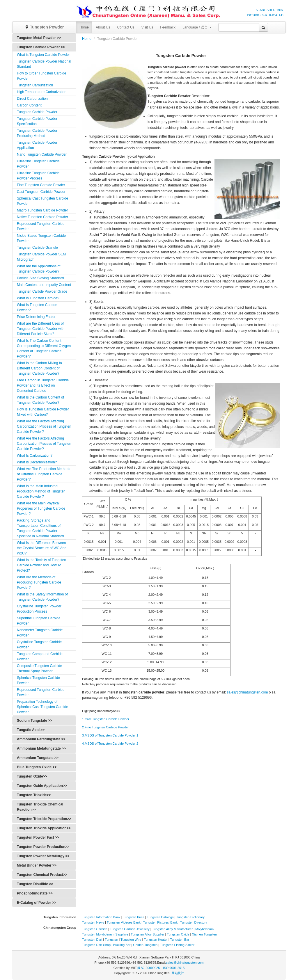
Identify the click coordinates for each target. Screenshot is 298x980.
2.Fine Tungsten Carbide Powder (105, 727)
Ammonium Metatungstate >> (41, 748)
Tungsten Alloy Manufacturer (173, 929)
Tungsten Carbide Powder (37, 112)
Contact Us (126, 27)
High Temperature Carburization (42, 92)
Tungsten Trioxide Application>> (44, 828)
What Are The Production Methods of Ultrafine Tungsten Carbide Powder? (44, 474)
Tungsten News (93, 922)
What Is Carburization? (35, 456)
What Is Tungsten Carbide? (38, 298)
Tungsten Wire (131, 940)
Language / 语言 (197, 27)
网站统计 (178, 973)
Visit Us (147, 27)
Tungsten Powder (44, 27)
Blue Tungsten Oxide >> (37, 767)
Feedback (168, 27)
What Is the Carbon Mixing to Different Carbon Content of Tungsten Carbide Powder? (39, 368)
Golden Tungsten (145, 945)
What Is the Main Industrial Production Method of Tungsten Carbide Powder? (41, 491)
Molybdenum (204, 929)
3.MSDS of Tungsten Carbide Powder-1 (110, 735)
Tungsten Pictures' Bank (160, 922)
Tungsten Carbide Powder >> (41, 47)
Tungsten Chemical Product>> (42, 875)
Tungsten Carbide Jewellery (130, 929)
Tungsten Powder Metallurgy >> (43, 856)
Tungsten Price (134, 917)
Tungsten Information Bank (102, 917)
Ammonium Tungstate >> (38, 758)
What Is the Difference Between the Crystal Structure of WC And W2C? (42, 548)
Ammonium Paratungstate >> (41, 739)
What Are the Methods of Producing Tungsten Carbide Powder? (39, 582)
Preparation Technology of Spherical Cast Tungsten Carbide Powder (42, 707)
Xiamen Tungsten (205, 934)
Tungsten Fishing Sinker (177, 945)
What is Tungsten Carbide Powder (43, 55)
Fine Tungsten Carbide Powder (41, 185)
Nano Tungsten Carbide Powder (42, 154)
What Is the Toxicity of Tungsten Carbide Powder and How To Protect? (41, 565)
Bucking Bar (122, 945)
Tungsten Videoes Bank (124, 922)
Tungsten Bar (180, 940)
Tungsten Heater (156, 940)
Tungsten (111, 940)
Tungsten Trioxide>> (34, 795)
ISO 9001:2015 (174, 968)
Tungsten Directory (194, 922)
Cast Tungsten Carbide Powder (41, 192)
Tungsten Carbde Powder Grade (42, 291)
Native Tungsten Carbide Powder (42, 217)
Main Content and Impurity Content (44, 285)
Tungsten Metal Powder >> (39, 38)
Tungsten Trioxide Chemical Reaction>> (40, 807)
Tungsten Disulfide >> (35, 884)
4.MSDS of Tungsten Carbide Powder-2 (110, 744)
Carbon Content (29, 105)
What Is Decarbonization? (37, 462)
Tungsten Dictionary (190, 917)
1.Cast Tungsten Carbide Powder (106, 719)
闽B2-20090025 (149, 968)
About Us (103, 27)
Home (84, 27)
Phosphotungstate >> (35, 893)
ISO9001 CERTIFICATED (265, 15)
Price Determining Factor (36, 317)
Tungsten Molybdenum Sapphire (105, 934)
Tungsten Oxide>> (32, 776)
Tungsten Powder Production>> (43, 847)
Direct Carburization (32, 99)
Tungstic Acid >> (31, 730)
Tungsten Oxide (178, 934)
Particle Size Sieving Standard (40, 278)
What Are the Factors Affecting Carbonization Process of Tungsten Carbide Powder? (44, 426)
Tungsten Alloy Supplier (147, 934)
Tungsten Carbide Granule (37, 248)
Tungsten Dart (92, 940)
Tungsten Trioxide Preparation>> (44, 819)
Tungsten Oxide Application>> (42, 786)
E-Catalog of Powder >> (37, 903)
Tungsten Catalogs (160, 917)
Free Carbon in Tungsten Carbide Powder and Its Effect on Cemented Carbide (43, 385)
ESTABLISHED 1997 (268, 10)
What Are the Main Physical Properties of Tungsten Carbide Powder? (41, 508)
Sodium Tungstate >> (34, 721)
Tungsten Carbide (95, 929)
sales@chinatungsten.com (248, 692)
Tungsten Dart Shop (96, 945)
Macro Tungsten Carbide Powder (42, 210)
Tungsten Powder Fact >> (38, 837)
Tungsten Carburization (35, 85)
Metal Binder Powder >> (37, 865)
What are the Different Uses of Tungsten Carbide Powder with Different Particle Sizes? (41, 329)
